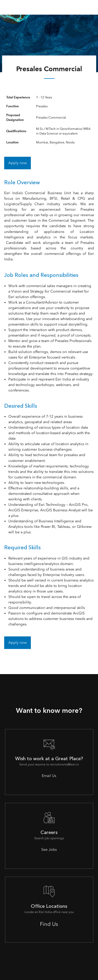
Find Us (49, 924)
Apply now (18, 163)
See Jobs (49, 850)
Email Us (49, 776)
